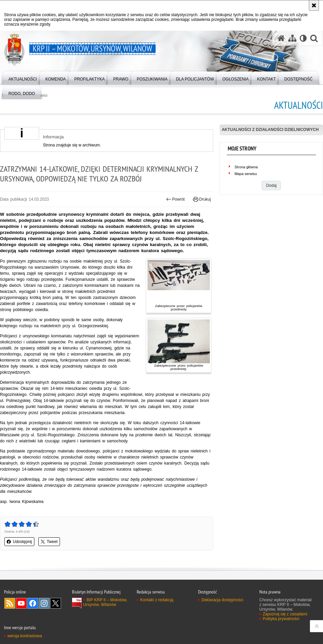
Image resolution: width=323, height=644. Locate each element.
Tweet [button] (49, 542)
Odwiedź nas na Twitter (56, 603)
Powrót (175, 199)
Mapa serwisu (246, 174)
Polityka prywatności (281, 619)
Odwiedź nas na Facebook (33, 603)
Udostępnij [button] (19, 542)
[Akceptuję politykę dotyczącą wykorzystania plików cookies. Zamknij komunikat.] (314, 5)
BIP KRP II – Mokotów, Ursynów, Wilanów (105, 602)
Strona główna (246, 167)
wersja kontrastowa (25, 636)
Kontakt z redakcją (157, 600)
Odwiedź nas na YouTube (21, 603)
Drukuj (202, 199)
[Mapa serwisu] (292, 38)
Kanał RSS (10, 603)
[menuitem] (23, 78)
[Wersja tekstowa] (303, 38)
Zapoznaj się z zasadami (285, 614)
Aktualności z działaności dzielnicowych (270, 130)
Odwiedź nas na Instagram (44, 603)
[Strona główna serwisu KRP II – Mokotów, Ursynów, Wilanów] (281, 38)
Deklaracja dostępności (222, 600)
